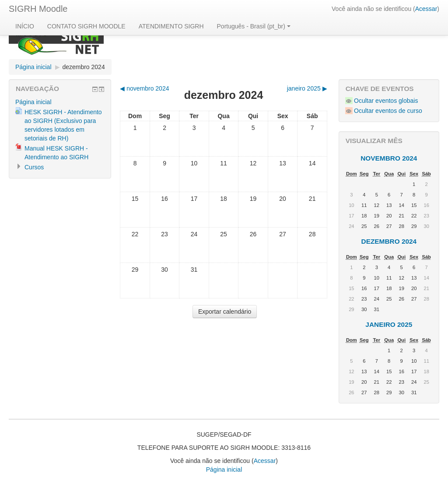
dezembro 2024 (83, 67)
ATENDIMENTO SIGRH (171, 26)
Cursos (34, 167)
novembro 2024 (389, 158)
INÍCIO (25, 26)
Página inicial (33, 67)
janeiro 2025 (389, 324)
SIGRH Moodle (38, 9)
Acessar (426, 9)
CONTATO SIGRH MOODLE (86, 26)
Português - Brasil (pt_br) (254, 26)
